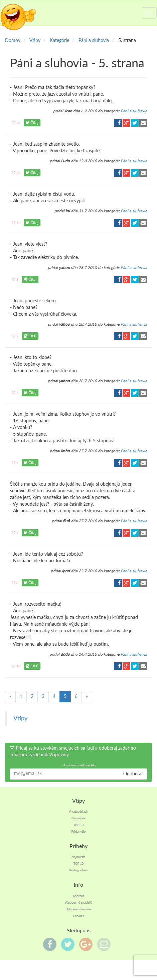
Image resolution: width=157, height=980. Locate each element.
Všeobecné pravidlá (79, 902)
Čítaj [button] (32, 123)
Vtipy (20, 718)
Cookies (78, 916)
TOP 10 (78, 825)
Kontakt (79, 896)
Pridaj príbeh (79, 870)
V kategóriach (78, 811)
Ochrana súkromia (78, 909)
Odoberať (133, 774)
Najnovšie (78, 818)
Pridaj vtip (78, 831)
